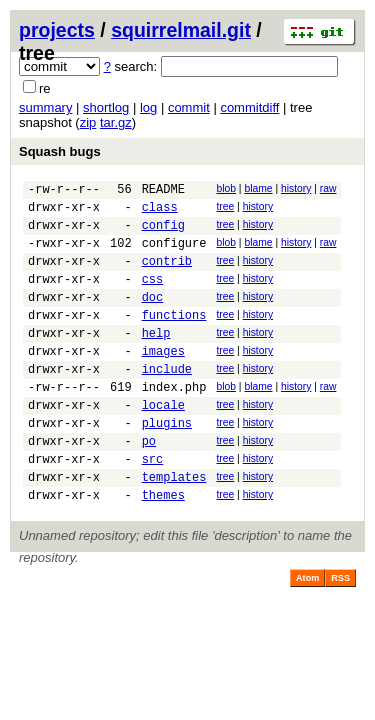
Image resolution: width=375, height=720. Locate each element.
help (156, 359)
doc (153, 317)
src (153, 506)
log (148, 107)
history (296, 188)
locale (163, 443)
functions (174, 338)
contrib (167, 275)
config (163, 233)
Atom (307, 632)
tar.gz (116, 122)
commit (189, 107)
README (163, 191)
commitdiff (249, 107)
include (167, 401)
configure (174, 254)
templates (174, 527)
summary (45, 107)
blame (258, 188)
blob (226, 188)
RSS (340, 632)
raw (328, 188)
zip (88, 122)
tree (225, 209)
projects (57, 30)
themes (163, 548)
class (160, 212)
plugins (167, 464)
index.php (174, 422)
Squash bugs (60, 151)
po (149, 485)
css (153, 296)
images (163, 380)
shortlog (106, 107)
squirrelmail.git (181, 30)
